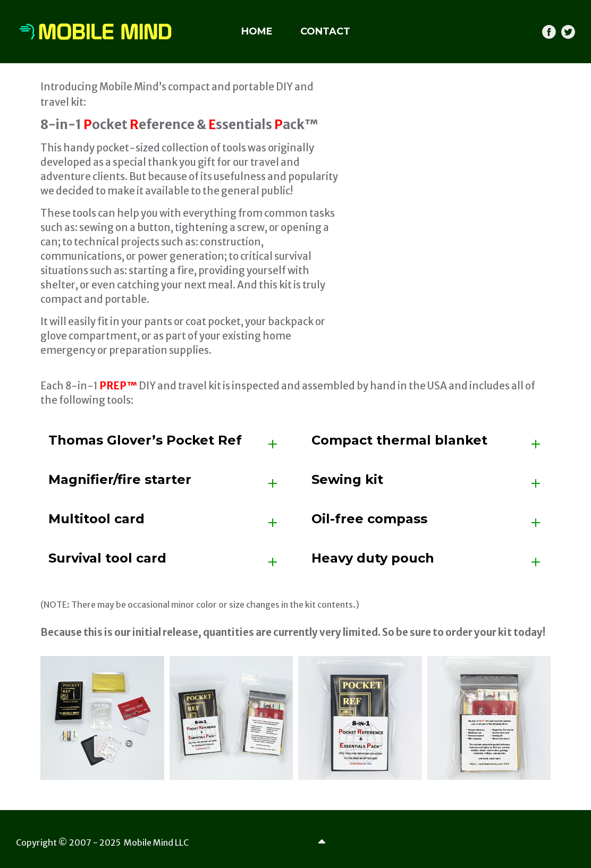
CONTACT (325, 31)
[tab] (164, 444)
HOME (257, 31)
